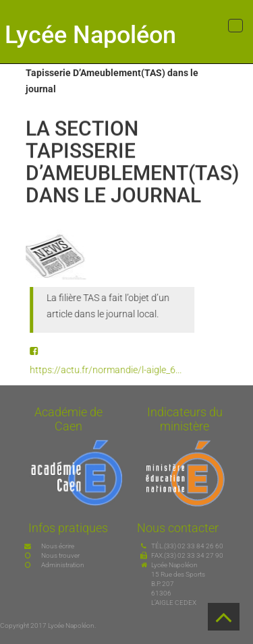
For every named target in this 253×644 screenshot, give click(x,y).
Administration (63, 565)
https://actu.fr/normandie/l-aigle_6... (108, 370)
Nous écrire (58, 546)
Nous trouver (60, 555)
